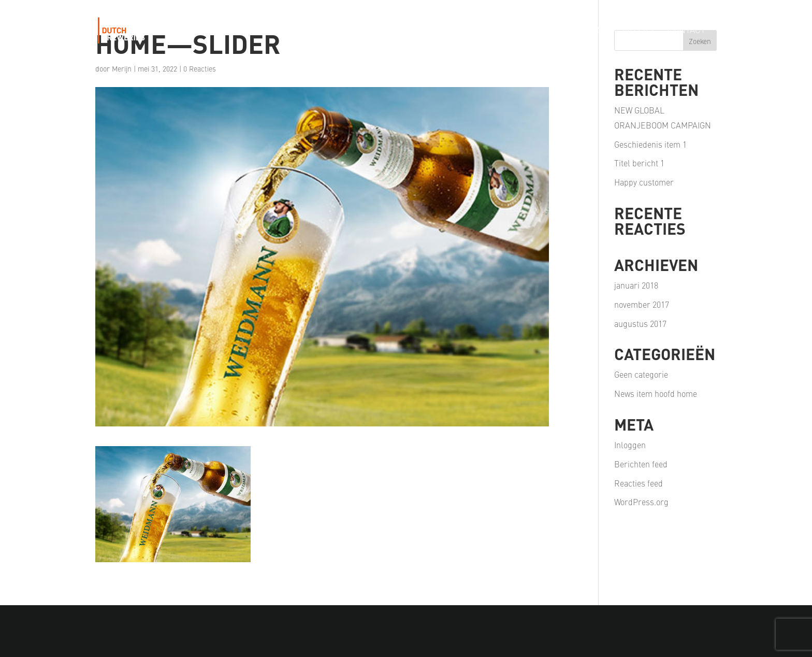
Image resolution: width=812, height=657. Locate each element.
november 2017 (642, 304)
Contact (686, 31)
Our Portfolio (424, 31)
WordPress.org (641, 502)
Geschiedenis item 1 (650, 144)
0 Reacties (200, 68)
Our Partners (571, 31)
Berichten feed (641, 464)
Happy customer (644, 182)
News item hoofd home (656, 393)
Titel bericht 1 (639, 163)
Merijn (122, 68)
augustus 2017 (640, 323)
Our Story (356, 31)
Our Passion (498, 31)
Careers (635, 31)
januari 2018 (636, 285)
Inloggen (630, 445)
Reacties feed (639, 483)
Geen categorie (641, 374)
